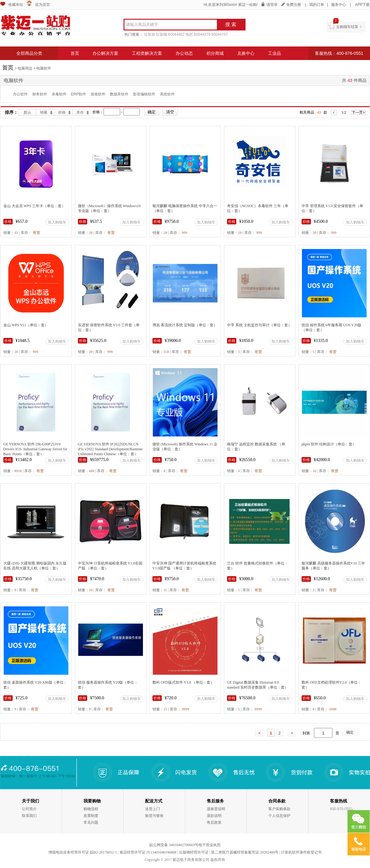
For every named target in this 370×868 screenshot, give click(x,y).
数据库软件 (119, 94)
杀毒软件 (59, 94)
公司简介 (29, 809)
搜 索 (231, 24)
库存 (80, 112)
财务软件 (40, 94)
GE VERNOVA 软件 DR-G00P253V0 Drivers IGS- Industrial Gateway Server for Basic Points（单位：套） (35, 449)
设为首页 (43, 5)
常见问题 (91, 822)
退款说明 (214, 816)
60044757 (220, 34)
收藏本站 (16, 5)
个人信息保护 (279, 816)
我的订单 (317, 5)
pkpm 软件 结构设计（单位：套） (329, 444)
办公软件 (20, 94)
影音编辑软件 (144, 94)
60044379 (202, 34)
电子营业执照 (209, 845)
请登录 (272, 5)
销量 (44, 112)
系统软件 (167, 94)
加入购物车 (57, 222)
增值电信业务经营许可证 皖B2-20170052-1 (83, 852)
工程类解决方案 (147, 53)
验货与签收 (154, 816)
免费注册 (294, 5)
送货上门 (152, 809)
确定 (350, 732)
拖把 (189, 34)
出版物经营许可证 (194, 852)
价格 (62, 112)
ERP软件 (79, 94)
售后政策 (214, 822)
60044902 (176, 34)
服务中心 (339, 5)
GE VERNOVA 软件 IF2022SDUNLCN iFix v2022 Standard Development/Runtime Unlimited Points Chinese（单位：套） (110, 449)
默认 (27, 112)
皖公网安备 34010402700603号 (174, 845)
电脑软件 (44, 68)
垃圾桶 (161, 34)
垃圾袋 (149, 34)
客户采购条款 (279, 809)
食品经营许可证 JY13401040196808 (148, 852)
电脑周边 (25, 68)
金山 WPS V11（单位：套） (26, 325)
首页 (75, 53)
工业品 (274, 53)
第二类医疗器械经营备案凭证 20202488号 (245, 852)
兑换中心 (246, 53)
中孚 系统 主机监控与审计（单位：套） (259, 325)
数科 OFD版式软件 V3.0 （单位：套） (183, 682)
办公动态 (184, 53)
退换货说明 (216, 809)
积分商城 (215, 53)
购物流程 (91, 809)
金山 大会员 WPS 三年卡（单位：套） (35, 206)
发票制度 (91, 816)
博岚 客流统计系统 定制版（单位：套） (185, 325)
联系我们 (29, 816)
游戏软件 (98, 94)
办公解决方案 (105, 53)
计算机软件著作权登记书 (301, 852)
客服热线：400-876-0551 (339, 53)
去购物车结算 (347, 27)
